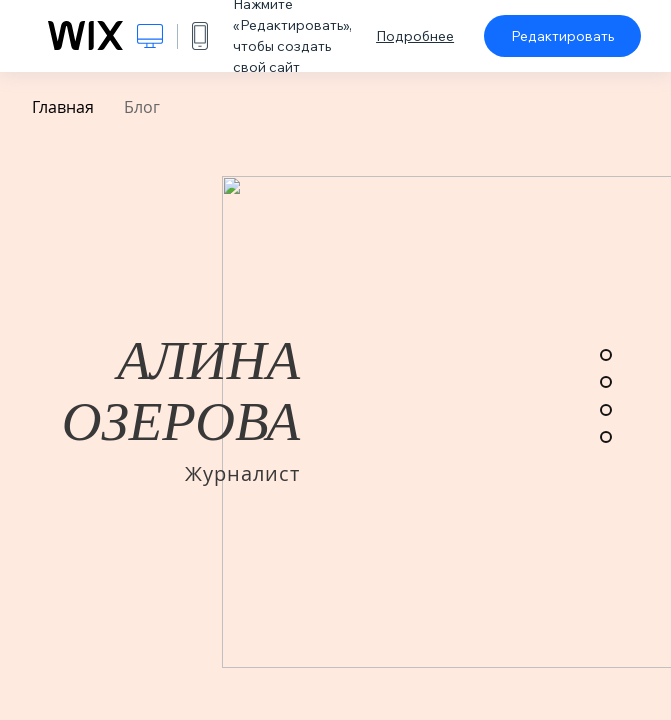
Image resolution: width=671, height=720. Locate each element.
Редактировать (562, 36)
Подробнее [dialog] (415, 36)
